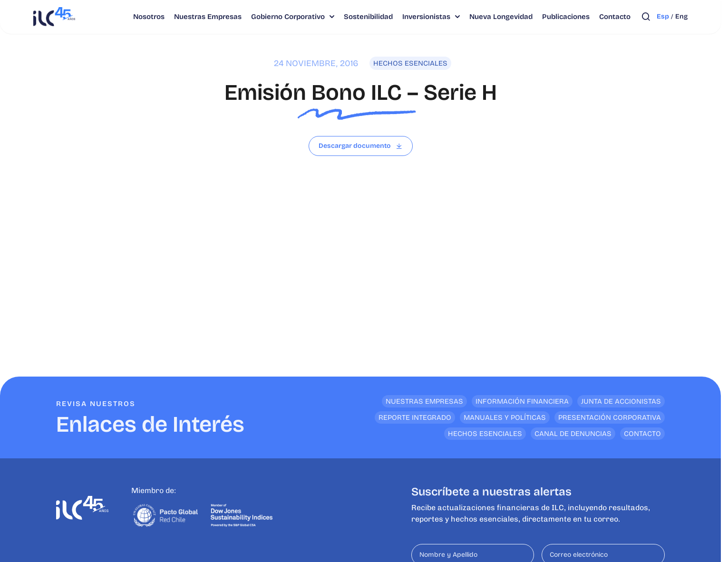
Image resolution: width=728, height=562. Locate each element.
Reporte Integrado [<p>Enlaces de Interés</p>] (415, 417)
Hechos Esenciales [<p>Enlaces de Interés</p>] (485, 434)
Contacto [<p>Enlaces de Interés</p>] (642, 434)
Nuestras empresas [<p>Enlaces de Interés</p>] (424, 401)
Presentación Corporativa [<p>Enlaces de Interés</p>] (610, 417)
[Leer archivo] (361, 146)
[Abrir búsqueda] (646, 17)
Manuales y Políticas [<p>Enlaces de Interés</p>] (505, 417)
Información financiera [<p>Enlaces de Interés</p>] (522, 401)
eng (681, 16)
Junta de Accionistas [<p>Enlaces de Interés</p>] (621, 401)
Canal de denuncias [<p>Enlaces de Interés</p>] (573, 434)
